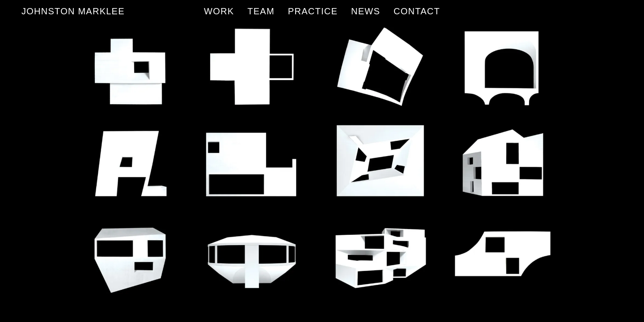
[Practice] (313, 11)
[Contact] (417, 11)
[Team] (261, 11)
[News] (366, 11)
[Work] (219, 11)
